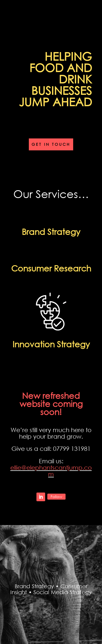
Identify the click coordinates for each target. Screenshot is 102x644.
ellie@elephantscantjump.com (51, 471)
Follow (56, 496)
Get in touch (51, 144)
